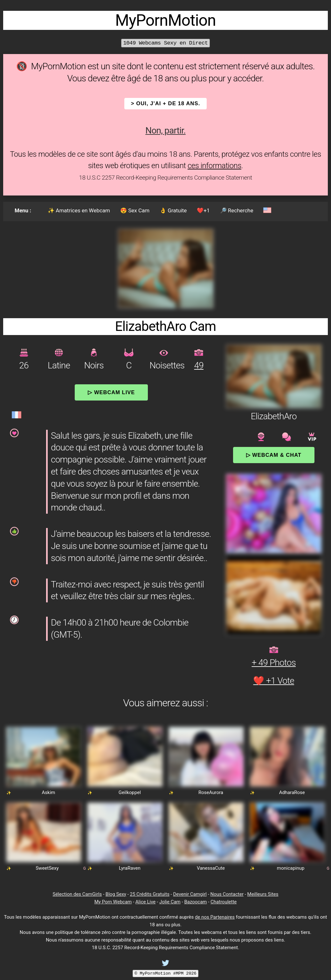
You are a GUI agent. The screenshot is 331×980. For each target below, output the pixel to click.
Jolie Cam (170, 902)
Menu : (23, 210)
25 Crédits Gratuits (150, 894)
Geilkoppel (130, 792)
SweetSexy (47, 868)
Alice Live (145, 902)
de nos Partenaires (215, 917)
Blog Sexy (116, 894)
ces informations (214, 166)
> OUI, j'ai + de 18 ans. (166, 103)
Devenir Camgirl (190, 894)
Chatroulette (224, 902)
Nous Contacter (227, 894)
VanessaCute (211, 868)
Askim (49, 792)
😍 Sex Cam (135, 210)
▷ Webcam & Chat (274, 455)
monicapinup (291, 868)
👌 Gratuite (173, 210)
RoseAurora (211, 792)
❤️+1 (203, 210)
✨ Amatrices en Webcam (79, 210)
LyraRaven (130, 868)
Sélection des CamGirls (77, 894)
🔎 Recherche (237, 210)
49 (199, 365)
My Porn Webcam (113, 902)
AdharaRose (292, 792)
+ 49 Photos (274, 663)
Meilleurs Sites (263, 894)
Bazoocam (195, 902)
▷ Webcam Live (111, 392)
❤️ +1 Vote (274, 681)
